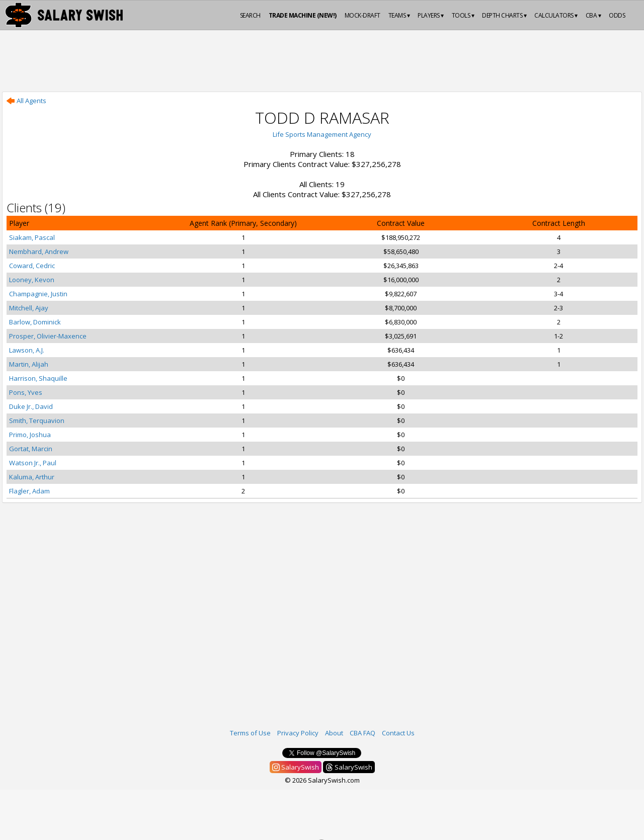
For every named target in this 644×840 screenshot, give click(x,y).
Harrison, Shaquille (38, 378)
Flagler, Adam (29, 491)
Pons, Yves (26, 392)
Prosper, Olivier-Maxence (48, 336)
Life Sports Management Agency (322, 134)
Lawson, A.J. (27, 350)
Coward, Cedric (32, 266)
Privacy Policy (298, 733)
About (334, 733)
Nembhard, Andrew (39, 251)
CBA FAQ (363, 733)
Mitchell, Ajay (29, 308)
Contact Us (398, 733)
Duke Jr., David (31, 406)
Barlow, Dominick (35, 322)
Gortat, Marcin (31, 449)
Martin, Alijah (29, 364)
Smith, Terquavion (37, 421)
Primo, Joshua (30, 435)
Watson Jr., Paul (33, 463)
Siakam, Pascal (32, 237)
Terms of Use (250, 733)
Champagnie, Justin (38, 294)
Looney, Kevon (32, 280)
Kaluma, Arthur (32, 477)
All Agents (26, 101)
